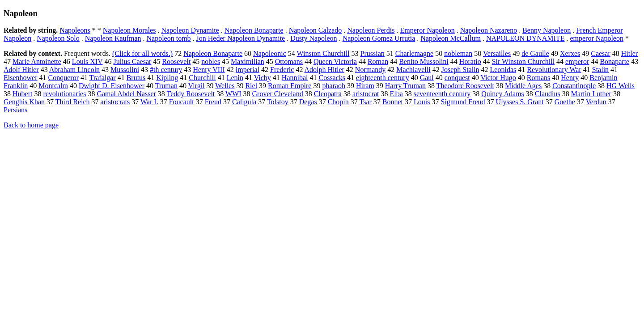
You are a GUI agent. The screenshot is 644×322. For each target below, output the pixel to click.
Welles (225, 86)
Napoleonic (270, 53)
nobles (211, 61)
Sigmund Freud (463, 102)
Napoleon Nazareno (489, 30)
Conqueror (64, 78)
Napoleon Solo (58, 38)
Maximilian (248, 61)
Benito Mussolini (424, 61)
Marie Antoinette (37, 61)
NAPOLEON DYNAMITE (525, 38)
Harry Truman (405, 86)
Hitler (629, 53)
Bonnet (393, 102)
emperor (577, 61)
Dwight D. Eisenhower (112, 86)
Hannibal (295, 78)
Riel (251, 86)
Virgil (197, 86)
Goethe (565, 102)
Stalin (600, 70)
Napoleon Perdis (371, 30)
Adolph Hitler (324, 70)
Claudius (548, 94)
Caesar (601, 53)
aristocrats (115, 102)
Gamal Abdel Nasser (126, 94)
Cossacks (332, 78)
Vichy (263, 78)
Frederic (282, 70)
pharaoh (334, 86)
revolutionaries (64, 94)
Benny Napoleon (547, 30)
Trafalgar (103, 78)
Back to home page (31, 125)
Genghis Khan (24, 102)
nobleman (458, 53)
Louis (422, 102)
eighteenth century (383, 78)
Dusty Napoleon (314, 38)
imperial (248, 70)
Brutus (136, 78)
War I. (149, 102)
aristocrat (366, 94)
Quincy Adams (503, 94)
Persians (15, 110)
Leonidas (503, 70)
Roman (378, 61)
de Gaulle (535, 53)
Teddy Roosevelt (191, 94)
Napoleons (75, 30)
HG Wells (621, 86)
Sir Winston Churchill (523, 61)
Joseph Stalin (460, 70)
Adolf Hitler (21, 70)
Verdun (596, 102)
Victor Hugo (498, 78)
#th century (166, 70)
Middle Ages (523, 86)
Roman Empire (290, 86)
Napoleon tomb (168, 38)
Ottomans (289, 61)
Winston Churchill (323, 53)
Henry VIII (209, 70)
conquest (457, 78)
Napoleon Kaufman (113, 38)
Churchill (202, 78)
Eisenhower (21, 78)
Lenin (235, 78)
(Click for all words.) (142, 53)
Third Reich (73, 102)
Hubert (22, 94)
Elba (396, 94)
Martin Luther (591, 94)
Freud (213, 102)
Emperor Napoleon (427, 30)
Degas (308, 102)
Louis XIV (87, 61)
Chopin (338, 102)
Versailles (497, 53)
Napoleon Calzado (316, 30)
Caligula (244, 102)
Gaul (427, 78)
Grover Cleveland (278, 94)
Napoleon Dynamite (190, 30)
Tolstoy (278, 102)
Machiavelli (413, 70)
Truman (166, 86)
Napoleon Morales (129, 30)
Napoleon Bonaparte (254, 30)
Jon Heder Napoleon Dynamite (241, 38)
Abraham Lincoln (74, 70)
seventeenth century (442, 94)
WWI (233, 94)
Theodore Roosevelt (465, 86)
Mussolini (125, 70)
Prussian (373, 53)
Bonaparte (614, 61)
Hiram (365, 86)
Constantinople (574, 86)
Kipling (167, 78)
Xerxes (570, 53)
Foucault (182, 102)
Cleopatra (328, 94)
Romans (538, 78)
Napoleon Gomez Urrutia (379, 38)
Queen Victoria (335, 61)
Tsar (366, 102)
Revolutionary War (554, 70)
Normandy (370, 70)
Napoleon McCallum (451, 38)
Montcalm (53, 86)
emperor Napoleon (597, 38)
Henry (570, 78)
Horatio (470, 61)
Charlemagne (414, 53)
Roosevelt (176, 61)
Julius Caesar (132, 61)
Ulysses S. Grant (520, 102)
